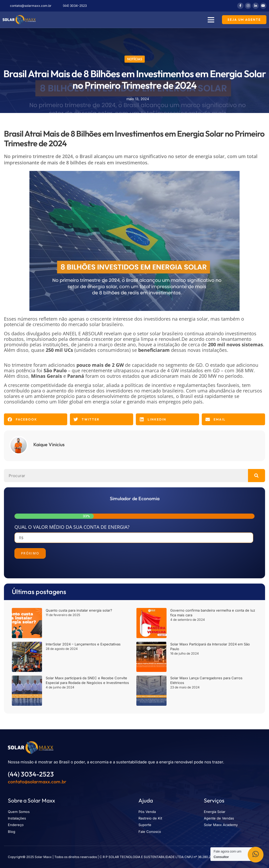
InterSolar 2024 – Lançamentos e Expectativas (83, 644)
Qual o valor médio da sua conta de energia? (72, 527)
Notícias (135, 58)
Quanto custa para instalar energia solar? (79, 610)
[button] (211, 20)
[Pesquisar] (257, 476)
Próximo (30, 553)
